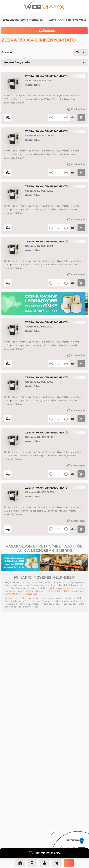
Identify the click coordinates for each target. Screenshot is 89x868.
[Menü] (69, 863)
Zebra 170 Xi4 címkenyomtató (68, 20)
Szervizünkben (13, 601)
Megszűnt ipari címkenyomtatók (22, 20)
